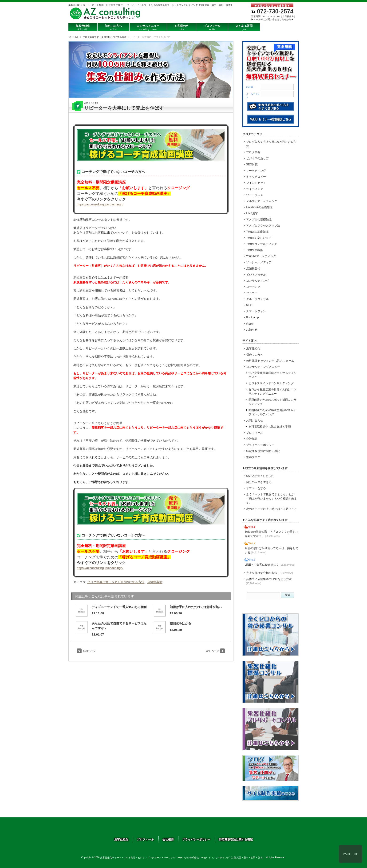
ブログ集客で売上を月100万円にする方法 (105, 37)
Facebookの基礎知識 (259, 207)
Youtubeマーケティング (261, 256)
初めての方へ (255, 355)
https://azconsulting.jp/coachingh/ (100, 204)
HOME (75, 37)
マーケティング (256, 171)
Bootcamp (253, 317)
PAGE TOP (350, 854)
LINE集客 (252, 213)
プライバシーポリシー (260, 445)
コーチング (253, 287)
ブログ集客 (253, 152)
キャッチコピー (256, 177)
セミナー (252, 293)
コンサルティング (257, 281)
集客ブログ (253, 457)
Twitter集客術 (255, 250)
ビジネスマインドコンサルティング (271, 383)
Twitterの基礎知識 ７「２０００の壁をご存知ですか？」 (271, 534)
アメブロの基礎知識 (259, 220)
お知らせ (252, 330)
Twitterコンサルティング (262, 244)
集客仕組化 (253, 348)
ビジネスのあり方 (257, 158)
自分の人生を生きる (259, 482)
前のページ (89, 651)
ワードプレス (255, 195)
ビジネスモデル (256, 275)
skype (250, 324)
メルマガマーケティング (262, 201)
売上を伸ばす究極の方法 (270, 573)
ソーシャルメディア (259, 262)
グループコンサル (257, 299)
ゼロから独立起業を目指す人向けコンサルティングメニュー (272, 392)
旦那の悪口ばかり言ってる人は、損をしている (272, 550)
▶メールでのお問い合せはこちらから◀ (272, 19)
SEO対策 (252, 164)
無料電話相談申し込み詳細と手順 (270, 427)
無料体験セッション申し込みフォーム (270, 361)
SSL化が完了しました (260, 476)
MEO (249, 305)
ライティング (255, 189)
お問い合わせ (255, 420)
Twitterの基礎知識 (257, 232)
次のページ (213, 651)
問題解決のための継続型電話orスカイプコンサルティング (272, 412)
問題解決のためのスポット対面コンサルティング (272, 402)
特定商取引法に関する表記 (263, 451)
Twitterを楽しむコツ (259, 238)
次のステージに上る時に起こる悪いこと (272, 509)
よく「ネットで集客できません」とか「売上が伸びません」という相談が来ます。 (272, 499)
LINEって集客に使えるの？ (270, 565)
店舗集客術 (155, 582)
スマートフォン (256, 311)
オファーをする (256, 488)
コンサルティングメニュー (263, 367)
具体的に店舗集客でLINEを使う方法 (269, 581)
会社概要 (252, 439)
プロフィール (255, 433)
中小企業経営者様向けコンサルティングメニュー (272, 375)
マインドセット (256, 183)
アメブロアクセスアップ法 (263, 226)
